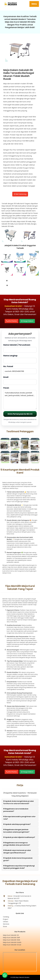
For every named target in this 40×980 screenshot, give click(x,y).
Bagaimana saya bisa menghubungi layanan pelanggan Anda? (19, 867)
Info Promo (12, 321)
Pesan (20, 398)
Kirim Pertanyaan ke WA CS (20, 414)
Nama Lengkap (20, 359)
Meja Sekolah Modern (23, 977)
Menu (34, 4)
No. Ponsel (20, 370)
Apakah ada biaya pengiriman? (17, 824)
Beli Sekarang (20, 194)
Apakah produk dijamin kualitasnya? (19, 837)
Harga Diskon (27, 321)
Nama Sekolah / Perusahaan (20, 348)
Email (20, 380)
